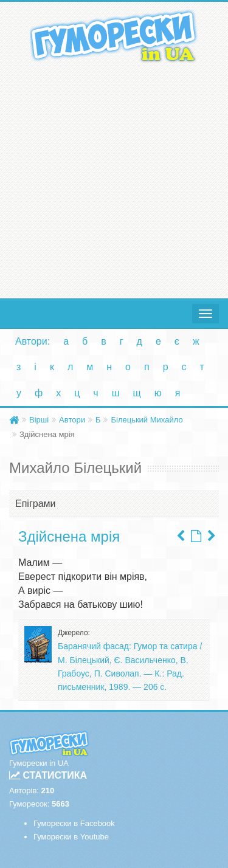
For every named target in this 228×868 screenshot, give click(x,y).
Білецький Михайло (147, 420)
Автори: (33, 341)
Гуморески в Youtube (71, 837)
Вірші (39, 420)
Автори (72, 420)
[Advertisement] (114, 178)
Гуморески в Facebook (74, 823)
